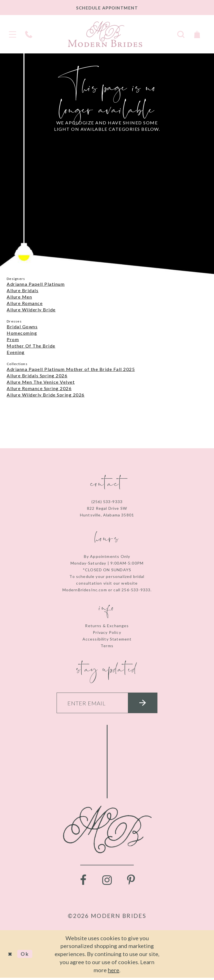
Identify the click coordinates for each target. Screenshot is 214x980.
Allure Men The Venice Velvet (41, 382)
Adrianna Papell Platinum (36, 284)
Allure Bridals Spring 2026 (37, 375)
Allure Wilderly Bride (31, 310)
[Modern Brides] (105, 34)
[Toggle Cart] (197, 34)
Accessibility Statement (107, 639)
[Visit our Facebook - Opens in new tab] (83, 882)
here (114, 972)
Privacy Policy (107, 632)
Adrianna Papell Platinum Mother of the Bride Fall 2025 (71, 369)
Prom (13, 339)
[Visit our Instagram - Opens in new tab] (107, 882)
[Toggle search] (181, 34)
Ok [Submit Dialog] (27, 956)
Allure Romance (25, 303)
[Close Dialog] (11, 956)
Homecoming (22, 333)
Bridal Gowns (22, 327)
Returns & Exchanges (107, 626)
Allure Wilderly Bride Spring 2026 (46, 395)
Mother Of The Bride (31, 346)
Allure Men (19, 297)
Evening (16, 352)
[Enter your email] (107, 704)
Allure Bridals (23, 290)
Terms (107, 646)
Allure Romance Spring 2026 (39, 388)
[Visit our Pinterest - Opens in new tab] (131, 882)
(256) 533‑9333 (107, 502)
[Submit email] (147, 704)
